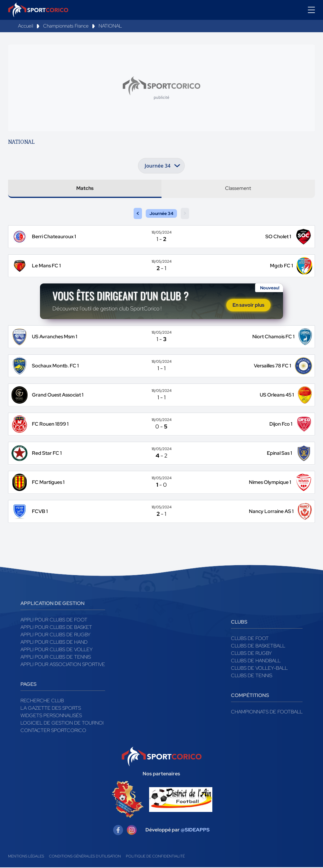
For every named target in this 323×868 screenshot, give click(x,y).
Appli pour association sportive (63, 665)
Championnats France (66, 26)
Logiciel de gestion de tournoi (62, 723)
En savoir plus (248, 305)
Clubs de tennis (252, 676)
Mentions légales (26, 857)
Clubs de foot (250, 639)
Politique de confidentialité (155, 857)
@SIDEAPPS (195, 831)
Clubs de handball (256, 661)
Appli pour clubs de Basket (56, 628)
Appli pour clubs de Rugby (55, 635)
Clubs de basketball (258, 646)
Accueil (26, 26)
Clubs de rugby (251, 654)
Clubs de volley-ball (259, 669)
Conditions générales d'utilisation (85, 857)
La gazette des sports (51, 709)
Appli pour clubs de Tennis (56, 658)
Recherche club (42, 701)
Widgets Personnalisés (51, 716)
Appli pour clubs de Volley (57, 650)
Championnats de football (267, 712)
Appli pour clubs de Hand (54, 643)
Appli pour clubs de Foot (54, 620)
